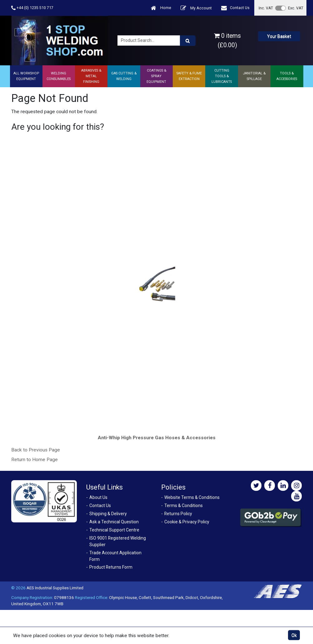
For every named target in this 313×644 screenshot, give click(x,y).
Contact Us (235, 8)
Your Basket (279, 36)
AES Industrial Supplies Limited (55, 588)
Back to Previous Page (36, 450)
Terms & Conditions (184, 506)
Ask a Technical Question (114, 522)
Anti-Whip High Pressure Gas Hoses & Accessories (157, 438)
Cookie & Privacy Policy (187, 522)
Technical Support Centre (114, 530)
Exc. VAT (296, 8)
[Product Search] (188, 41)
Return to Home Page (35, 460)
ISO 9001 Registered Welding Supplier (118, 541)
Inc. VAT (266, 8)
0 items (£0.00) (227, 40)
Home (161, 8)
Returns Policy (178, 514)
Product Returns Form (111, 567)
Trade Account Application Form (115, 556)
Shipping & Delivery (108, 514)
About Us (98, 497)
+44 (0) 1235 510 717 (32, 8)
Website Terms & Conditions (192, 497)
